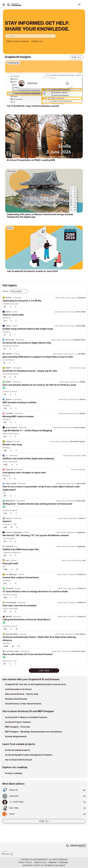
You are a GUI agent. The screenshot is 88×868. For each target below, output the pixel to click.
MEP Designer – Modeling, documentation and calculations (34, 732)
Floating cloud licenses (16, 699)
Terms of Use (40, 862)
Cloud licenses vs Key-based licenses (23, 704)
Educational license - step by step (22, 694)
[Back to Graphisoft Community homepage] (15, 4)
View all (76, 57)
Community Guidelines (58, 862)
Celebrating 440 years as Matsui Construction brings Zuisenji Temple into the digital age (40, 216)
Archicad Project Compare (18, 722)
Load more (44, 671)
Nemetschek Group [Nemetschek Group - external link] (56, 865)
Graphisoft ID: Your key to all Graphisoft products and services (35, 684)
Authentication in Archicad (18, 689)
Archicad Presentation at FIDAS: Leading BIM (31, 160)
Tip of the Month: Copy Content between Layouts (33, 106)
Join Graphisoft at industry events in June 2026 (32, 271)
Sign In (84, 5)
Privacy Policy (25, 862)
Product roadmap (14, 773)
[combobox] (31, 36)
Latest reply (60, 298)
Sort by (5, 291)
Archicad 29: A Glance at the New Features (26, 717)
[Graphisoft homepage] (76, 846)
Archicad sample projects (18, 750)
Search (71, 5)
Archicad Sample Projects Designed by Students (29, 755)
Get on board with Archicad (18, 760)
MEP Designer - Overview (18, 727)
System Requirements (16, 736)
